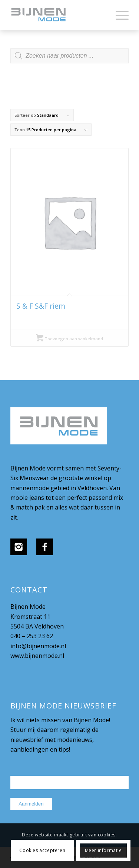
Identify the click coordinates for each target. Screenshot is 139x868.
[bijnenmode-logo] (58, 15)
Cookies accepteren (42, 850)
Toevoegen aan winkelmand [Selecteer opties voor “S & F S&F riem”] (69, 339)
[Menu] (118, 15)
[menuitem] (118, 15)
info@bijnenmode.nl (38, 646)
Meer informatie (103, 850)
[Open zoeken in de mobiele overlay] (69, 60)
